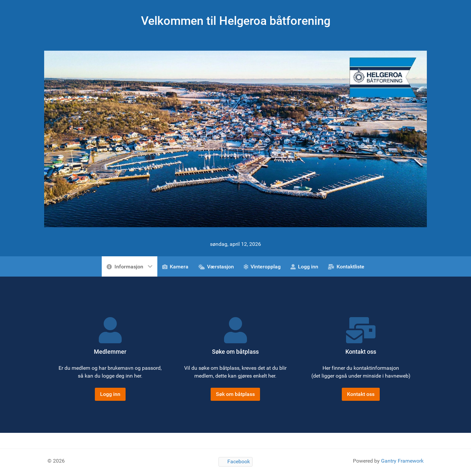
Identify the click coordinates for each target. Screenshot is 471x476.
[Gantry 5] (235, 138)
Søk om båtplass (235, 394)
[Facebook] (235, 462)
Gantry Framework (402, 461)
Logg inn (110, 394)
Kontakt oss (361, 394)
